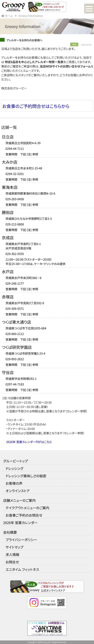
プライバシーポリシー (21, 540)
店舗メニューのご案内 (19, 500)
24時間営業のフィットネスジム (47, 628)
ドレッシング (15, 468)
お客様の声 (14, 483)
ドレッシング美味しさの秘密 (26, 476)
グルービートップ (16, 461)
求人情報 (12, 554)
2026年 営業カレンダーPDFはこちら (29, 442)
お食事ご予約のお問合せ (24, 515)
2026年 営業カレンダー (20, 523)
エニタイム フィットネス (22, 569)
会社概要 (10, 532)
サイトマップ (15, 547)
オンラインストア (18, 491)
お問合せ (12, 562)
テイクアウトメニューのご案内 (27, 508)
